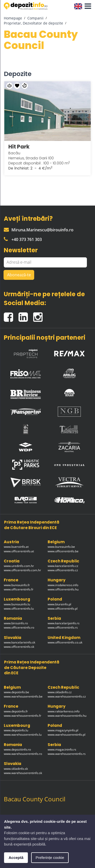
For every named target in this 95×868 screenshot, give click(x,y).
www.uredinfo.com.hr (19, 566)
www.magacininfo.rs (62, 749)
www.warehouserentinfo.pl (66, 735)
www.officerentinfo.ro (19, 627)
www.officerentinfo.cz (63, 570)
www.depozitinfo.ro (17, 749)
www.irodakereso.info (63, 585)
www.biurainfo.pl (59, 604)
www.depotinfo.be (16, 692)
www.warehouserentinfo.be (23, 696)
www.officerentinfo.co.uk (65, 642)
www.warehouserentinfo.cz (67, 696)
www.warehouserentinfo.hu (67, 716)
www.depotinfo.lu (16, 730)
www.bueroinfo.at (16, 547)
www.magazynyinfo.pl (63, 730)
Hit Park (19, 147)
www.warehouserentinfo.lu (23, 735)
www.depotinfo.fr (16, 711)
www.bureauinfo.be (61, 547)
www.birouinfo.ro (16, 623)
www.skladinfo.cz (60, 692)
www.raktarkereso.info (64, 711)
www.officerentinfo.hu (63, 589)
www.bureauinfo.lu (17, 604)
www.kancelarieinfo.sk (20, 642)
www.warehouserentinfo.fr (23, 716)
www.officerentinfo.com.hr (22, 570)
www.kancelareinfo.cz (63, 566)
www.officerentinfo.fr (19, 589)
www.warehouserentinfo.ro (23, 754)
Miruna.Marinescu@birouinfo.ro (39, 230)
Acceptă (16, 858)
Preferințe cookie (50, 858)
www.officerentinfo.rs (63, 627)
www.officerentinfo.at (19, 551)
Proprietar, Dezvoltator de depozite (33, 23)
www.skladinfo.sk (16, 769)
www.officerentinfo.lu (19, 609)
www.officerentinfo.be (63, 551)
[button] (87, 6)
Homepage (13, 18)
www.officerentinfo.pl (63, 609)
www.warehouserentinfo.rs (67, 754)
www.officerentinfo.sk (19, 647)
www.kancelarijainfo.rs (64, 623)
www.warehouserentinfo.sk (23, 773)
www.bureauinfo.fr (17, 585)
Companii (35, 18)
